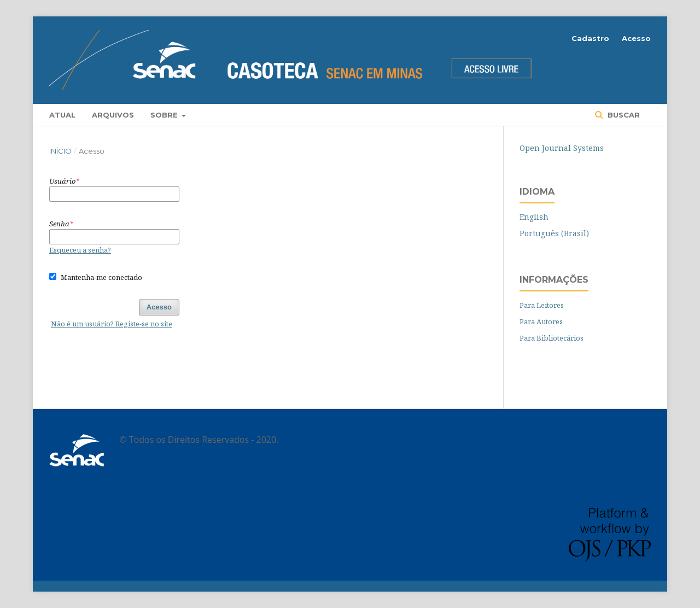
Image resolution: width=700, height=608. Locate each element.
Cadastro (590, 38)
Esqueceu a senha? (80, 250)
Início (60, 151)
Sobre (165, 115)
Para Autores (541, 321)
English (534, 217)
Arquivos (113, 115)
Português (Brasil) (554, 233)
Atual (62, 115)
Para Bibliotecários (552, 338)
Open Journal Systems (562, 148)
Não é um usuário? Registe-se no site (112, 324)
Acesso (636, 38)
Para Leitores (542, 305)
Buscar (623, 115)
